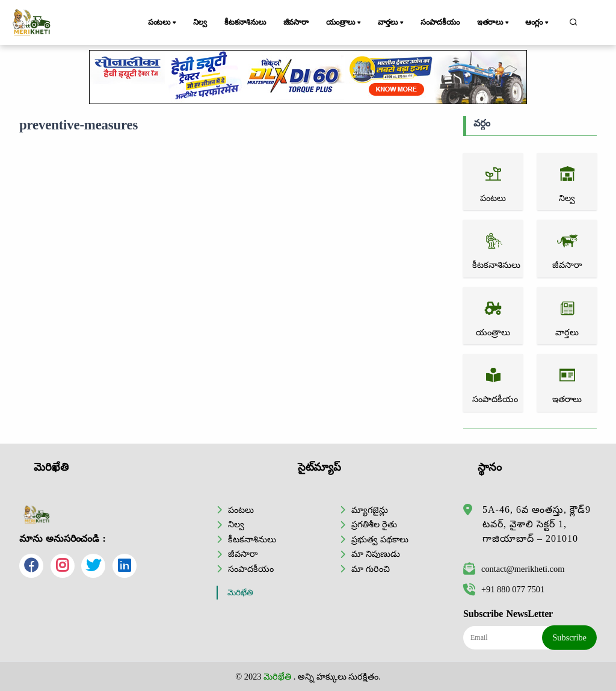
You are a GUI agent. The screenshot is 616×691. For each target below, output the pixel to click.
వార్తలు (392, 23)
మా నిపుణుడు (376, 554)
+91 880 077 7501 (504, 589)
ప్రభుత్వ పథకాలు (380, 539)
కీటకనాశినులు (245, 22)
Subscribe (569, 637)
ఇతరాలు (494, 23)
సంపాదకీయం (440, 22)
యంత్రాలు (344, 23)
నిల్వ (200, 22)
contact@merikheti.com (514, 569)
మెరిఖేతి (240, 593)
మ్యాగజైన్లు (370, 510)
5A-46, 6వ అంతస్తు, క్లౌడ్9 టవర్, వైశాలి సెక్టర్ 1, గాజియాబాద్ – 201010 (537, 524)
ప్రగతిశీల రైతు (374, 524)
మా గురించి (371, 569)
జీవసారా (296, 22)
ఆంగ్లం (537, 23)
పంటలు (163, 23)
